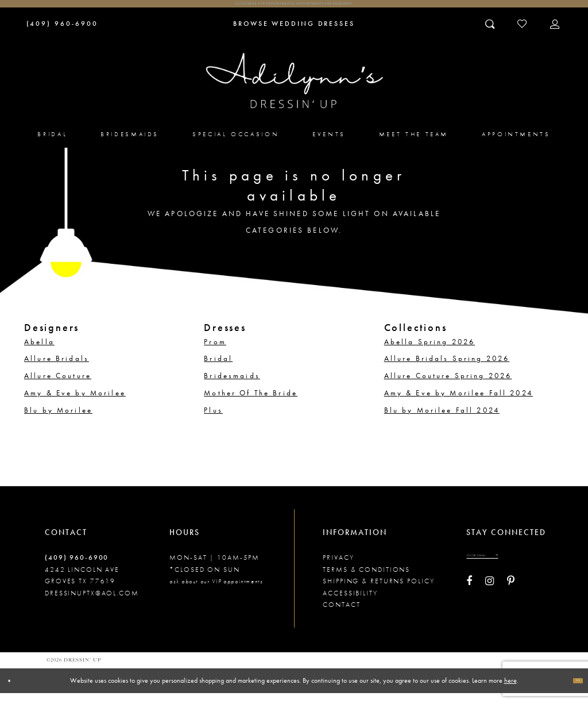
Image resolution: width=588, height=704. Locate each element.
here (510, 691)
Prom (215, 352)
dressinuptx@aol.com (92, 603)
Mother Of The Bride (251, 403)
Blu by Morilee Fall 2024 (442, 421)
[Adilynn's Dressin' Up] (294, 91)
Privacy (338, 568)
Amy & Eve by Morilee (75, 403)
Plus (213, 421)
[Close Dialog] (14, 691)
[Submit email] (537, 570)
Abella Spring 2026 (430, 352)
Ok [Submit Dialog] (572, 691)
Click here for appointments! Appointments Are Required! (294, 9)
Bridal (218, 369)
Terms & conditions (366, 580)
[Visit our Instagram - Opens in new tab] (490, 601)
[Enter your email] (504, 570)
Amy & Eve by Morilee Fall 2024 (459, 403)
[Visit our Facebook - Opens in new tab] (469, 601)
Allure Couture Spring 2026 (448, 386)
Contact (341, 615)
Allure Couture (58, 386)
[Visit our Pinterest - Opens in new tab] (511, 601)
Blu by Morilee (58, 421)
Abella (39, 352)
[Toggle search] (491, 34)
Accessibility (350, 603)
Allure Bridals (57, 369)
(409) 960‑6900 (77, 568)
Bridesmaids (232, 386)
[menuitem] (53, 144)
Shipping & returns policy (378, 591)
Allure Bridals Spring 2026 (447, 369)
